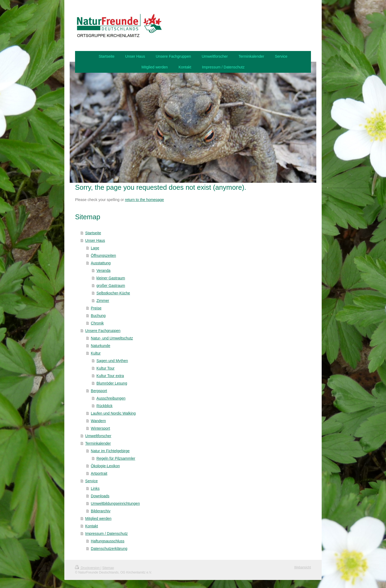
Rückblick (105, 406)
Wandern (98, 421)
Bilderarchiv (101, 511)
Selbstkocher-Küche (113, 293)
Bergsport (99, 391)
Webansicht (303, 567)
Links (95, 488)
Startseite (93, 233)
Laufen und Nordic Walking (113, 413)
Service (92, 481)
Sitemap (108, 568)
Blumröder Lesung (112, 383)
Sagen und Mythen (112, 361)
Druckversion (88, 568)
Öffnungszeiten (103, 255)
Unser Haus (95, 240)
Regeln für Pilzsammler (116, 458)
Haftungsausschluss (108, 541)
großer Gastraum (111, 286)
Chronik (97, 323)
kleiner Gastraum (111, 278)
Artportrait (99, 473)
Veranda (103, 271)
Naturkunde (101, 346)
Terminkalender (98, 443)
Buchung (98, 316)
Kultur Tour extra (110, 376)
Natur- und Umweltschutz (112, 338)
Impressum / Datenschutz (107, 534)
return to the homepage (144, 200)
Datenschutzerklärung (109, 549)
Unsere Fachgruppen (103, 331)
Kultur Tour (105, 368)
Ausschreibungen (111, 398)
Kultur (96, 353)
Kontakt (92, 526)
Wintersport (101, 428)
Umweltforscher (98, 436)
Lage (95, 248)
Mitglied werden (98, 518)
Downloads (100, 496)
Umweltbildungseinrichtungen (115, 503)
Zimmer (103, 301)
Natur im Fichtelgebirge (110, 451)
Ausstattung (101, 263)
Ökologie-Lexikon (105, 466)
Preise (96, 308)
